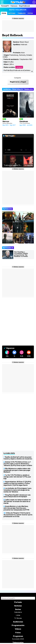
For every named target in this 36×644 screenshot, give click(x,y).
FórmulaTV (5, 6)
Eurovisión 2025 (18, 639)
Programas (18, 636)
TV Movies (18, 618)
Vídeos (18, 629)
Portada (18, 602)
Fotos (30, 13)
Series (18, 609)
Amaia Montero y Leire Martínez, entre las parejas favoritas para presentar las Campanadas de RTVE (16, 508)
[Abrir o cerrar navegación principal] (2, 2)
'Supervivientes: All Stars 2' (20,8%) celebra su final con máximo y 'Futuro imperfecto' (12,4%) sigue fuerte (17, 483)
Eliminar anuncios (19, 18)
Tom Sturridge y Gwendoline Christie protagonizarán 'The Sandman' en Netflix (21, 254)
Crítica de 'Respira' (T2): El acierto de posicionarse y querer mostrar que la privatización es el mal (18, 515)
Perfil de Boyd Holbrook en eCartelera (17, 70)
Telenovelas (18, 642)
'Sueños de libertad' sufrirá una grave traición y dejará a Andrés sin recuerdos (18, 458)
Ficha (4, 13)
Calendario (18, 612)
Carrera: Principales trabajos (18, 89)
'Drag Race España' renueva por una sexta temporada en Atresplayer (17, 496)
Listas (18, 615)
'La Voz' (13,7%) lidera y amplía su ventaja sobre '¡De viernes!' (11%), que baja (17, 477)
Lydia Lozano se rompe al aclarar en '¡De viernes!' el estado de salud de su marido (17, 501)
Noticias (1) (8, 248)
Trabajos (22, 13)
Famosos (14, 6)
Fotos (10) (7, 209)
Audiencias (18, 622)
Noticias (12, 13)
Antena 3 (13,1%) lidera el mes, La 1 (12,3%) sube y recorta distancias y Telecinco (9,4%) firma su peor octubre (18, 464)
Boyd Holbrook (25, 6)
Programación (18, 625)
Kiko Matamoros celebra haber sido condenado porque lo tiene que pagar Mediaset (17, 470)
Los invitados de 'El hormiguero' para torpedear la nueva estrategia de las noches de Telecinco (17, 490)
